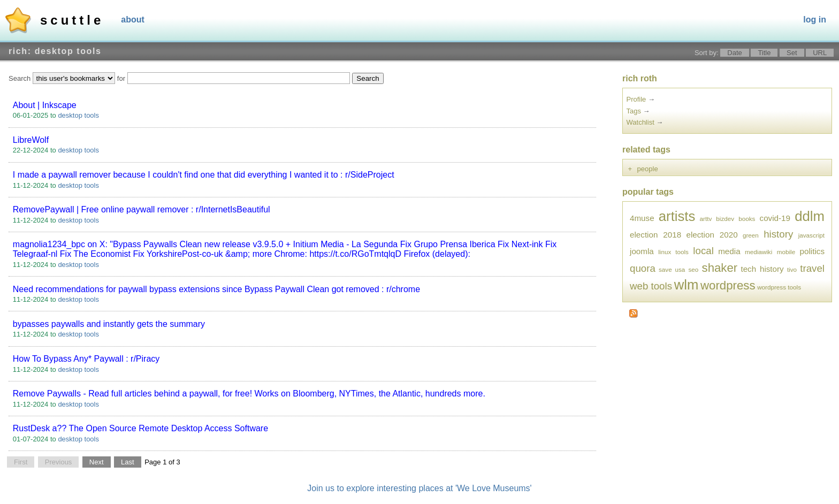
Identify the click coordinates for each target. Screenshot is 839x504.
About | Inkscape (45, 105)
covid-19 (775, 218)
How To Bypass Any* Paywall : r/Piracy (86, 359)
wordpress (728, 285)
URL (820, 53)
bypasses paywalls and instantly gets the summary (109, 324)
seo (694, 269)
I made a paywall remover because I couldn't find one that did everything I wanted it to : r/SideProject (204, 175)
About (133, 20)
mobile (786, 252)
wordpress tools (779, 287)
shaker (720, 268)
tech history (762, 269)
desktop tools (78, 115)
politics (812, 251)
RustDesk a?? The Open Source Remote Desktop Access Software (140, 428)
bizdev (725, 219)
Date (734, 53)
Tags (634, 111)
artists (677, 216)
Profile (636, 99)
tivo (792, 269)
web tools (651, 286)
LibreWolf (31, 140)
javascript (811, 235)
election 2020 (712, 235)
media (729, 251)
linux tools (673, 252)
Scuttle (72, 20)
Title (764, 53)
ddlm (810, 216)
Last (128, 462)
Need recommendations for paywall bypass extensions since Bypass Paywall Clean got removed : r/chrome (216, 289)
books (747, 219)
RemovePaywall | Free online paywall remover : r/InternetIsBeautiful (142, 209)
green (751, 235)
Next (97, 462)
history (778, 234)
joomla (642, 251)
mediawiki (758, 252)
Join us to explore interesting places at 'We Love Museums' (419, 488)
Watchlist (640, 122)
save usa (672, 269)
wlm (687, 285)
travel (812, 268)
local (703, 251)
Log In (815, 20)
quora (643, 268)
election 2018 (655, 235)
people (648, 169)
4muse (642, 218)
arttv (706, 219)
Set (792, 53)
